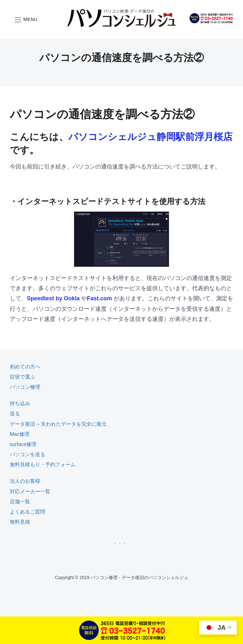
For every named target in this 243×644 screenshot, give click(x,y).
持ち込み (20, 403)
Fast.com (100, 298)
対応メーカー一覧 (30, 491)
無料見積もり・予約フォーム (43, 465)
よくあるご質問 (28, 512)
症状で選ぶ (22, 377)
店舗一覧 (20, 502)
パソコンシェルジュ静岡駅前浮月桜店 (150, 137)
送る (15, 414)
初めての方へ (25, 367)
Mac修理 (20, 434)
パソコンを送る (28, 454)
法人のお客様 (25, 481)
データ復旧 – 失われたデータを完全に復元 (58, 424)
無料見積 (20, 522)
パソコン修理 (25, 387)
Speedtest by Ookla (53, 298)
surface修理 (23, 444)
